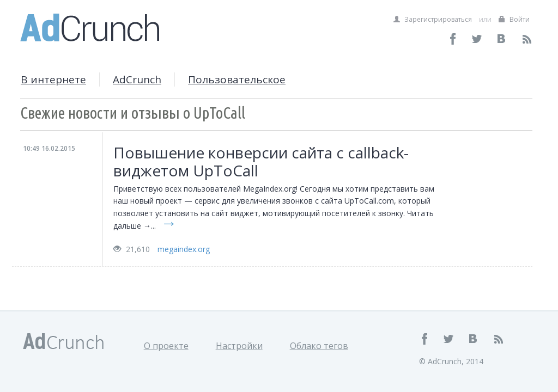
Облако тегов (319, 346)
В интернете (53, 79)
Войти (514, 19)
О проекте (166, 346)
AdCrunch (137, 79)
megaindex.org (184, 249)
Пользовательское (237, 79)
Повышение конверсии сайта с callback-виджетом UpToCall (261, 161)
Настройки (239, 346)
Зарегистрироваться (433, 19)
